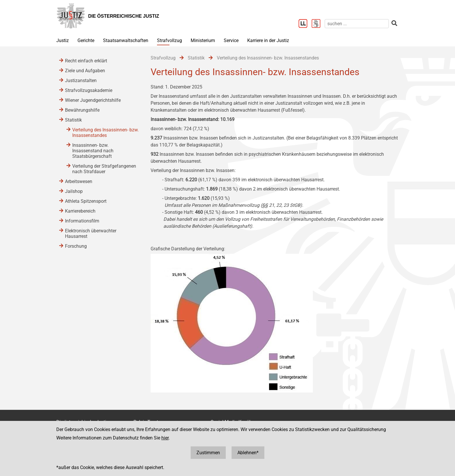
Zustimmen (208, 453)
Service (231, 40)
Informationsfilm (82, 221)
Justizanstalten (81, 80)
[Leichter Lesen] (305, 24)
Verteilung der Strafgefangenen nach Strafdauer (104, 169)
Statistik (73, 120)
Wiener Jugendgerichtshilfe (93, 100)
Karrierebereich (80, 211)
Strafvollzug (169, 40)
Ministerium (203, 40)
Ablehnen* (248, 453)
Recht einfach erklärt (86, 61)
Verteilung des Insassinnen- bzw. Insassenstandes (105, 133)
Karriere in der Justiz (268, 40)
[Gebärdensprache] (318, 24)
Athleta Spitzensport (86, 201)
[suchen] (357, 24)
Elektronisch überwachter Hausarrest (91, 234)
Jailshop (74, 191)
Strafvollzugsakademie (89, 90)
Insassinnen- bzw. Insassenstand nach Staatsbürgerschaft (93, 151)
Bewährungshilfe (82, 110)
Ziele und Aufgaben (85, 71)
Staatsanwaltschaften (126, 40)
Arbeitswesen (79, 181)
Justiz (63, 40)
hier (165, 438)
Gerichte (86, 40)
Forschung (76, 246)
